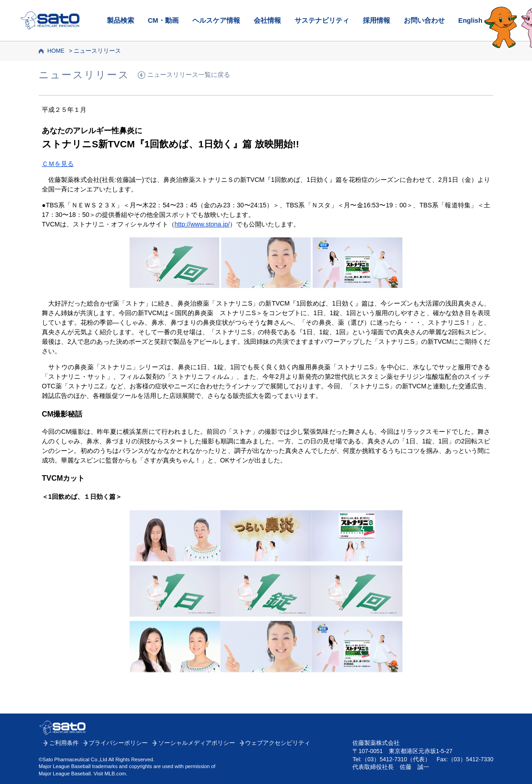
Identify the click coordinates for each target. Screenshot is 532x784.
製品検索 (120, 20)
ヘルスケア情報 (216, 20)
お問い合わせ (424, 20)
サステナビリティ (322, 20)
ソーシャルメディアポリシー (197, 743)
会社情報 (267, 20)
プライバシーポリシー (118, 743)
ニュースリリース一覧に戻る (189, 75)
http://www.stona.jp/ (202, 224)
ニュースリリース (97, 51)
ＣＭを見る (58, 164)
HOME (56, 51)
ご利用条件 (64, 743)
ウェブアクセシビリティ (278, 743)
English (470, 20)
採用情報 (376, 20)
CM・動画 (163, 20)
